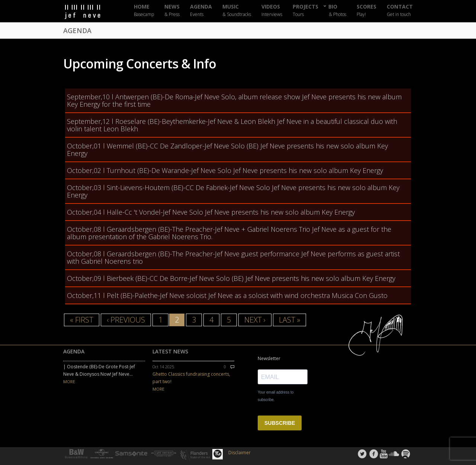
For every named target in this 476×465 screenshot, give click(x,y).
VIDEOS (272, 11)
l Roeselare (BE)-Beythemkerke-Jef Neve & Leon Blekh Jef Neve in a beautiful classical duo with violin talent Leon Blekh (232, 125)
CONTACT (400, 11)
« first (82, 320)
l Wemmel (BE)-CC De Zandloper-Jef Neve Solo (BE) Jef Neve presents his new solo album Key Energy (227, 150)
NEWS (172, 11)
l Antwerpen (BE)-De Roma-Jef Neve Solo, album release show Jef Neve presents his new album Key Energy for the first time (234, 100)
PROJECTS (305, 11)
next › (255, 320)
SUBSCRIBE (280, 423)
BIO (337, 10)
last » (290, 320)
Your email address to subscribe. (276, 396)
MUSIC (237, 11)
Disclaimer (239, 453)
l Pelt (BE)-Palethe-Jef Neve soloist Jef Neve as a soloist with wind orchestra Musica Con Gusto (227, 295)
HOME (144, 11)
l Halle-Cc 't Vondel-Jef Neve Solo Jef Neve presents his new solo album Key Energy (211, 212)
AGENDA (201, 11)
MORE (69, 381)
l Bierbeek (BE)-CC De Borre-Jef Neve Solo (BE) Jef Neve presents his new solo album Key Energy (231, 278)
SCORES (366, 11)
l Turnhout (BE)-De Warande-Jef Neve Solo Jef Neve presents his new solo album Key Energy (225, 170)
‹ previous (126, 320)
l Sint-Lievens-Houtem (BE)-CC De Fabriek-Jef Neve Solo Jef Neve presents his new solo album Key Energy (233, 191)
